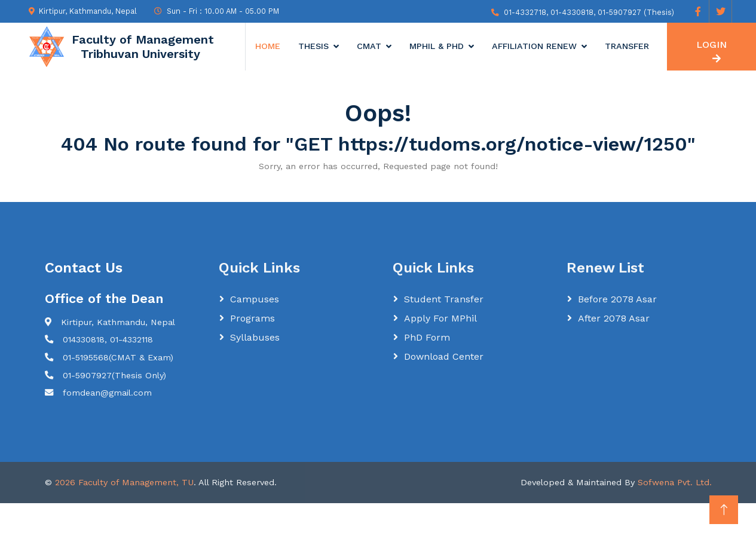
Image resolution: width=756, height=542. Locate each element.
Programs (252, 318)
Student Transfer (444, 299)
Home (268, 46)
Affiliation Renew (534, 46)
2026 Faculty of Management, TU (124, 482)
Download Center (444, 356)
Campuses (255, 299)
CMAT (369, 46)
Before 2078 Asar (617, 299)
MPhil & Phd (437, 46)
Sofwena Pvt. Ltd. (675, 482)
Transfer (627, 46)
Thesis (313, 46)
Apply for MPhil (440, 318)
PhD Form (427, 337)
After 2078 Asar (614, 318)
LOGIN (711, 51)
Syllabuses (255, 337)
